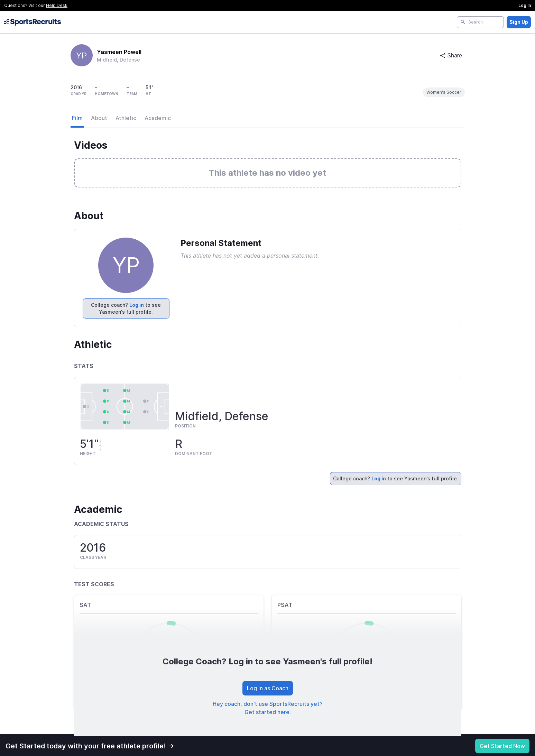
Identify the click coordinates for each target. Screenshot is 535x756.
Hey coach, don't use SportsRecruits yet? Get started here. (268, 708)
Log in (137, 305)
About (99, 118)
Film (77, 118)
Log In (525, 5)
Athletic (126, 118)
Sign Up (519, 22)
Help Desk (57, 5)
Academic (158, 118)
